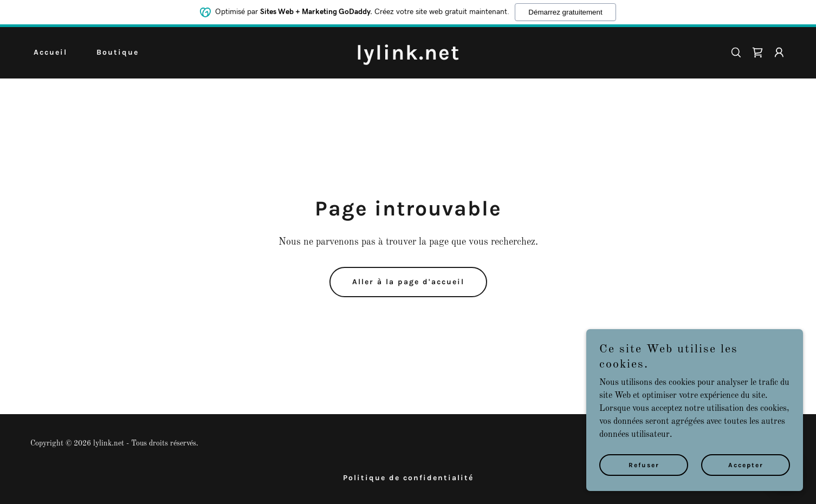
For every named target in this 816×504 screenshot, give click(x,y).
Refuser (644, 473)
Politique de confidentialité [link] (408, 478)
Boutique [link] (118, 52)
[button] (779, 53)
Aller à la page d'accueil (408, 282)
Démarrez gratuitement (565, 11)
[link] (408, 57)
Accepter (746, 473)
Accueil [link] (50, 52)
